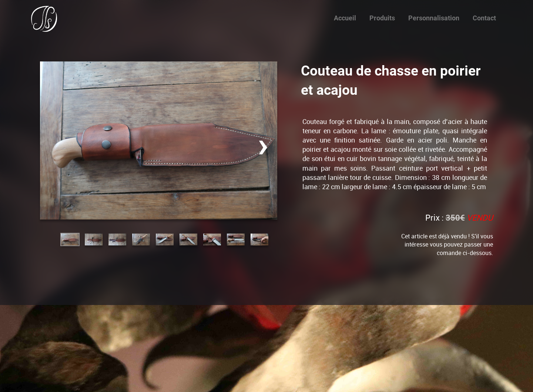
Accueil (345, 18)
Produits (382, 18)
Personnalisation (434, 18)
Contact (484, 18)
